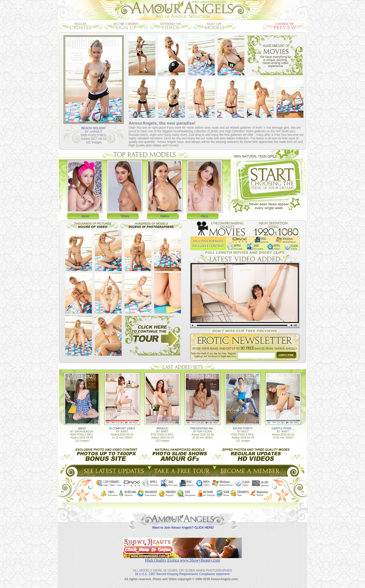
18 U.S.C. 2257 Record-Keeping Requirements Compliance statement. (182, 574)
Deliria (165, 216)
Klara (205, 216)
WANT (82, 428)
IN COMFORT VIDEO (122, 428)
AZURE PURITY (243, 428)
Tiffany (125, 216)
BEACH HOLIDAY (94, 128)
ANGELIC (162, 428)
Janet (85, 216)
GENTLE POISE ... (283, 428)
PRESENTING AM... (203, 428)
